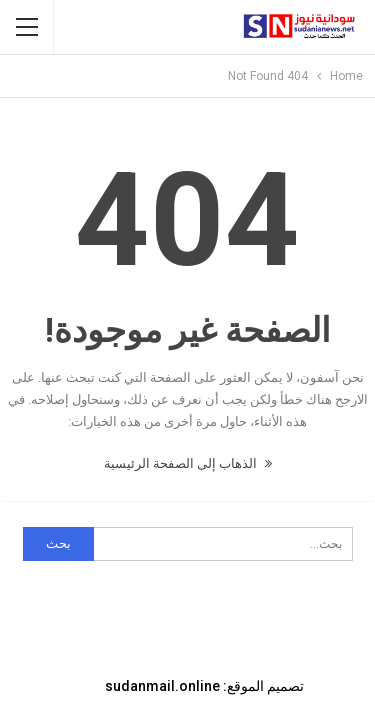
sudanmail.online (162, 686)
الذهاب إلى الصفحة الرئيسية (188, 463)
